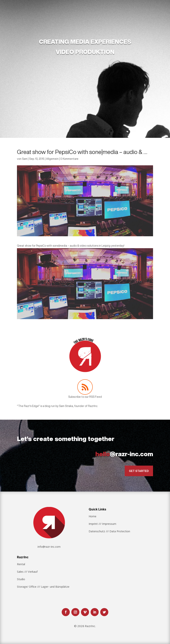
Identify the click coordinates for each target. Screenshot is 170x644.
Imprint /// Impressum (102, 524)
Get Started (139, 471)
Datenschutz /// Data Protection (109, 531)
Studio (21, 579)
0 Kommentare (69, 159)
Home (93, 516)
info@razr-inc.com (49, 547)
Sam (25, 159)
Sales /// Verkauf (27, 572)
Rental (21, 564)
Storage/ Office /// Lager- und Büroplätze (43, 587)
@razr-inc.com (124, 454)
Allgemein (52, 159)
